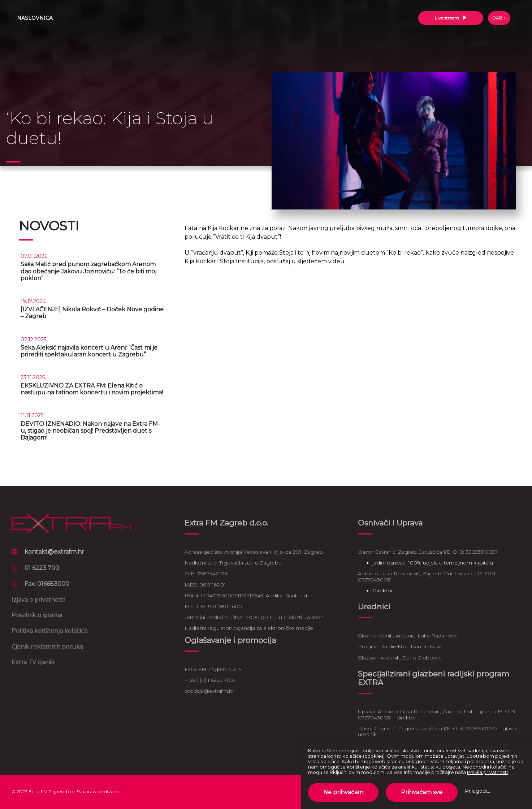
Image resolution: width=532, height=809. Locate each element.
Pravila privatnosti (487, 772)
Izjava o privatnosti (38, 600)
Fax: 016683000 (47, 584)
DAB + (499, 18)
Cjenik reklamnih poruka (47, 647)
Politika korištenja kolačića (49, 631)
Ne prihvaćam (343, 792)
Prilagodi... (477, 791)
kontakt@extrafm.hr (54, 552)
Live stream (451, 18)
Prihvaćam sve (422, 792)
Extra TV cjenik (33, 662)
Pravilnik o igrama (37, 615)
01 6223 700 (42, 568)
